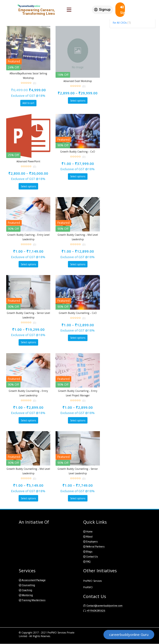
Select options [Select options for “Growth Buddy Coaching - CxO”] (78, 176)
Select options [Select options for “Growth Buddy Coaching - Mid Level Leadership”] (78, 264)
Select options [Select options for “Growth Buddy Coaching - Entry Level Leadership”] (28, 264)
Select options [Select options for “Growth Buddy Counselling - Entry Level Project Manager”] (78, 420)
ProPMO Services (92, 581)
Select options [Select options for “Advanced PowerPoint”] (28, 186)
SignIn (123, 10)
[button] (102, 10)
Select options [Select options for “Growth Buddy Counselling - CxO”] (78, 338)
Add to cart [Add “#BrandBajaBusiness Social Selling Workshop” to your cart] (28, 103)
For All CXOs (120, 23)
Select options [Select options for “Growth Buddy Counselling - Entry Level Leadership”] (28, 420)
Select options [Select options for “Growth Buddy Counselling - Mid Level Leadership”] (28, 498)
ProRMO (88, 587)
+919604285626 (96, 611)
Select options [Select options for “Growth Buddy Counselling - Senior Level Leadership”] (78, 498)
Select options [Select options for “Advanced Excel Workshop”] (78, 101)
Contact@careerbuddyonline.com (104, 606)
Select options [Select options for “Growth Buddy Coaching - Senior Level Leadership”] (28, 342)
